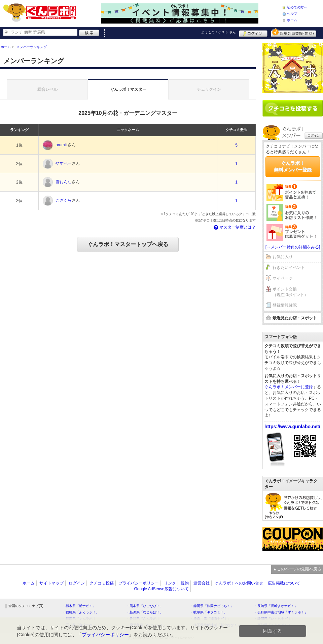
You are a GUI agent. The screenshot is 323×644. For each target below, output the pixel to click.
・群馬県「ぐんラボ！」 (81, 619)
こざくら (64, 201)
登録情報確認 (285, 305)
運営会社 (202, 583)
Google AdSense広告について (161, 589)
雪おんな (64, 182)
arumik (62, 145)
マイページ (283, 278)
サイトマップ (51, 583)
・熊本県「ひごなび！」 (145, 606)
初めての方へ (297, 7)
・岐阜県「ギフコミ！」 (209, 612)
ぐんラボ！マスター (128, 89)
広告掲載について (284, 583)
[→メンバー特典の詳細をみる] (293, 247)
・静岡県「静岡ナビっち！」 (212, 606)
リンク (170, 583)
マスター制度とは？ (234, 227)
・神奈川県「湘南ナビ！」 (210, 619)
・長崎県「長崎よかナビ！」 (276, 606)
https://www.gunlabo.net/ (292, 427)
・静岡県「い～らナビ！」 (274, 619)
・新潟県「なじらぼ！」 (145, 612)
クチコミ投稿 (102, 583)
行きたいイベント (289, 268)
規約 (185, 583)
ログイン (253, 33)
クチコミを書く (293, 108)
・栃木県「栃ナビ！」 (79, 606)
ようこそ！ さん (219, 32)
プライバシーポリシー (139, 583)
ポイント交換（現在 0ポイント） (290, 292)
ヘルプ (292, 14)
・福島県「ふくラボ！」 (81, 612)
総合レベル (47, 89)
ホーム (292, 20)
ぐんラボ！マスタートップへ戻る (128, 244)
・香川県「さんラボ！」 (145, 619)
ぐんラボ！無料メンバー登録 (293, 166)
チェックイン (209, 89)
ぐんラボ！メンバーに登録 (289, 387)
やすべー (64, 164)
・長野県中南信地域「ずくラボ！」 (281, 612)
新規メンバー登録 (294, 33)
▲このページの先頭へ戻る (297, 569)
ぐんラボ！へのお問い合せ (239, 583)
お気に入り (283, 257)
